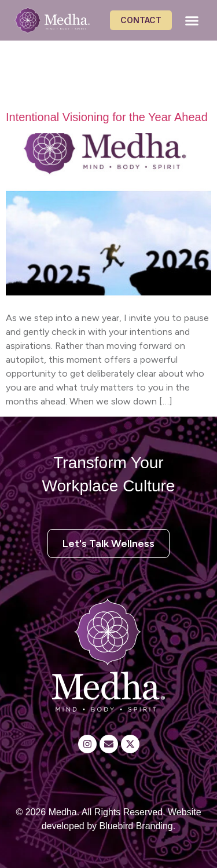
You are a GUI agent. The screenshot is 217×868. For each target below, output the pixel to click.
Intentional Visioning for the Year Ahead (107, 117)
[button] (192, 20)
